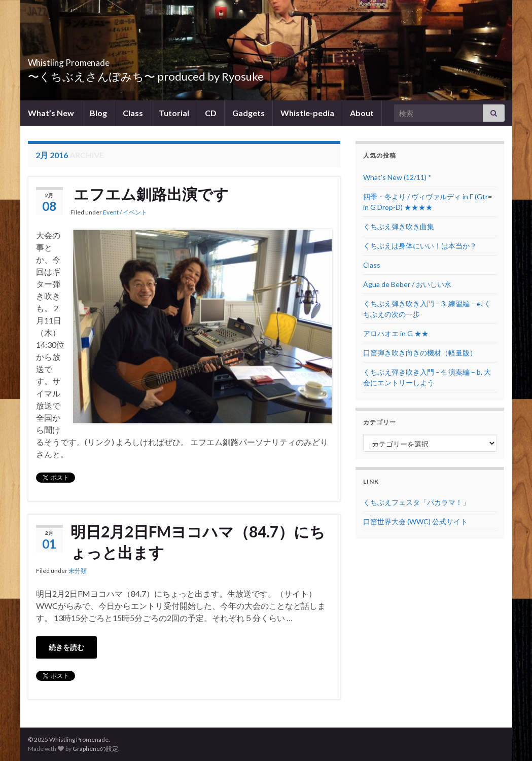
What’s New (51, 113)
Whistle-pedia (307, 113)
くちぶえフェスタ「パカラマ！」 (416, 502)
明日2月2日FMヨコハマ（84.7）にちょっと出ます (198, 542)
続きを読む (66, 647)
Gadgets (249, 113)
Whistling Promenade (99, 60)
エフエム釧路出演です (150, 194)
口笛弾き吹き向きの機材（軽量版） (420, 353)
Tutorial (174, 113)
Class (133, 113)
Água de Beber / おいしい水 (407, 284)
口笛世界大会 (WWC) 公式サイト (415, 521)
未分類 (78, 571)
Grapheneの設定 (95, 749)
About (362, 113)
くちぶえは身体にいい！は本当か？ (420, 246)
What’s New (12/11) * (397, 177)
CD (211, 113)
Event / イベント (125, 212)
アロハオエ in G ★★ (396, 333)
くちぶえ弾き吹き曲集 (399, 226)
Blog (98, 113)
